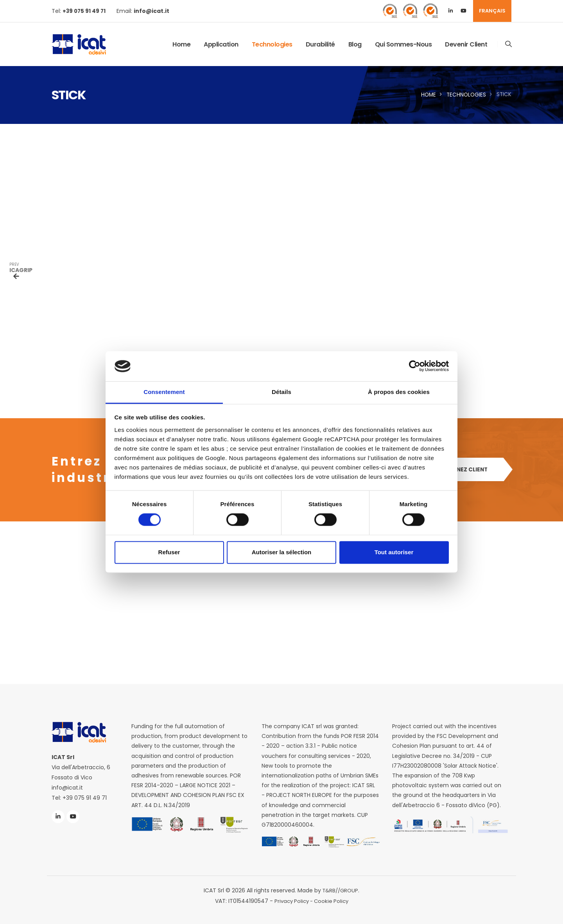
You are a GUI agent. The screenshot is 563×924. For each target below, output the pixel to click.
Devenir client (466, 44)
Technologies (272, 44)
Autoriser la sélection (282, 552)
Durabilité (320, 44)
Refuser (169, 552)
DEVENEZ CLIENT (467, 470)
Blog (355, 44)
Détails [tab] (281, 392)
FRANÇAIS (492, 11)
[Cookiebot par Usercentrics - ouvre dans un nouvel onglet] (415, 366)
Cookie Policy (333, 900)
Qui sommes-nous (403, 44)
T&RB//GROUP (341, 890)
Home (181, 44)
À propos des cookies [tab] (399, 392)
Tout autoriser (394, 552)
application (221, 44)
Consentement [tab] (164, 392)
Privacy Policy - (293, 900)
